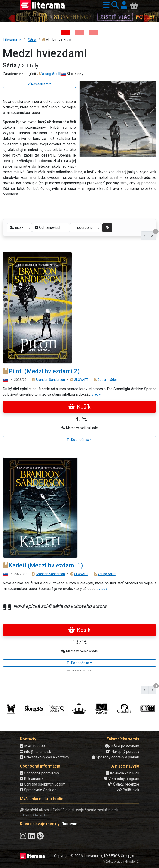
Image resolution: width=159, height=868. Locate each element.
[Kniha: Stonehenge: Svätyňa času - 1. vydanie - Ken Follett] (66, 32)
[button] (105, 5)
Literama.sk (12, 40)
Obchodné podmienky (40, 773)
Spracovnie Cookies (38, 790)
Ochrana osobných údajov (42, 784)
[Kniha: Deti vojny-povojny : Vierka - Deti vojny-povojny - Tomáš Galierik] (93, 32)
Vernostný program (121, 779)
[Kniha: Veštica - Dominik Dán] (79, 32)
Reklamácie (31, 779)
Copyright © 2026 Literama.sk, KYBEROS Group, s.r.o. (97, 856)
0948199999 (32, 746)
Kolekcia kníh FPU (122, 773)
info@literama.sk (35, 752)
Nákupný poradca (122, 752)
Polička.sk (128, 790)
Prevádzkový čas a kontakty (45, 757)
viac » (96, 394)
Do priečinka (78, 440)
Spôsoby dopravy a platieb (115, 757)
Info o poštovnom (122, 746)
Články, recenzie (124, 784)
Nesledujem (38, 84)
